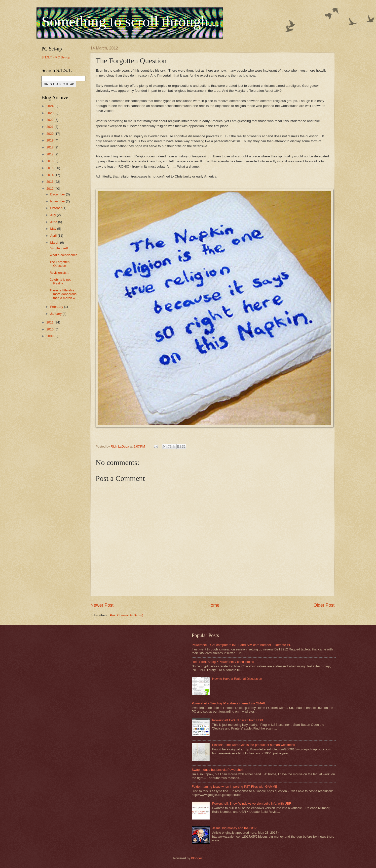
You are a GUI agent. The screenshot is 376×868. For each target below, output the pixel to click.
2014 (50, 175)
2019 (50, 140)
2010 (50, 329)
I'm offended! (59, 248)
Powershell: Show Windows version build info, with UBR (252, 803)
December (58, 194)
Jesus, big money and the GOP (234, 828)
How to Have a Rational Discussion (237, 679)
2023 (50, 113)
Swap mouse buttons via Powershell (217, 770)
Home (213, 605)
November (58, 201)
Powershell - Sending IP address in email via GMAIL (229, 703)
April (54, 236)
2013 (50, 182)
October (56, 208)
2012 (50, 189)
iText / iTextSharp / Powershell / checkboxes (223, 662)
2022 (50, 120)
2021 (50, 127)
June (54, 222)
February (57, 307)
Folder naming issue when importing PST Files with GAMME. (235, 787)
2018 (50, 147)
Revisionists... (59, 273)
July (53, 215)
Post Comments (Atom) (127, 615)
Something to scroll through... (131, 21)
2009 (50, 336)
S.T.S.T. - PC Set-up (56, 57)
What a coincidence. (64, 255)
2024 (50, 106)
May (54, 229)
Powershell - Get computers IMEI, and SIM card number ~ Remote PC (242, 645)
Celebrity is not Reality (60, 281)
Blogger (196, 858)
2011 (50, 322)
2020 (50, 134)
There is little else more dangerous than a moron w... (64, 294)
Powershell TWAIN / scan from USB (238, 720)
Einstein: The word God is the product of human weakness (253, 745)
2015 (50, 168)
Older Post (324, 605)
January (56, 314)
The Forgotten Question (59, 264)
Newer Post (102, 605)
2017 (50, 154)
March (55, 243)
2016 (50, 161)
